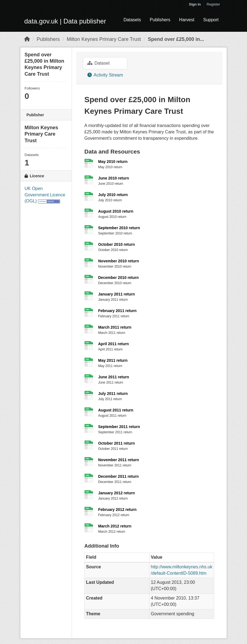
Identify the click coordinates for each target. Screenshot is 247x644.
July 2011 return (113, 394)
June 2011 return (114, 377)
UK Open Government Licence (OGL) (45, 195)
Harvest (187, 20)
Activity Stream (105, 75)
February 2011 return (117, 311)
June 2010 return (114, 178)
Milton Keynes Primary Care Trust (104, 39)
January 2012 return (116, 493)
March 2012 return (115, 526)
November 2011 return (119, 460)
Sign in (195, 4)
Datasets (132, 20)
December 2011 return (118, 476)
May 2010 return (113, 162)
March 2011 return (115, 327)
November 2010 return (119, 261)
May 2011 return (113, 360)
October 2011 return (116, 443)
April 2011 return (113, 344)
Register (213, 4)
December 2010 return (118, 278)
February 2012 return (117, 510)
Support (211, 20)
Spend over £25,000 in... (176, 39)
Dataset (99, 63)
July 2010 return (113, 195)
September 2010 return (119, 228)
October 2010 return (116, 244)
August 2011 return (116, 410)
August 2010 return (116, 211)
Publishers (160, 20)
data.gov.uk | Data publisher (65, 21)
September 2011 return (119, 427)
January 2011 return (116, 294)
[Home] (27, 39)
